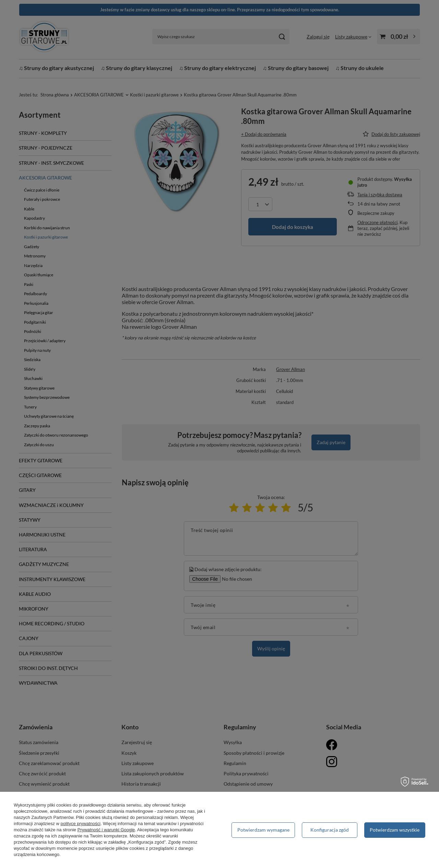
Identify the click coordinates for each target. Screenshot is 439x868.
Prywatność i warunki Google (106, 830)
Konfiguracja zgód (330, 830)
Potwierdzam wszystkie (395, 830)
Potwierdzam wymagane (263, 830)
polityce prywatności (81, 824)
